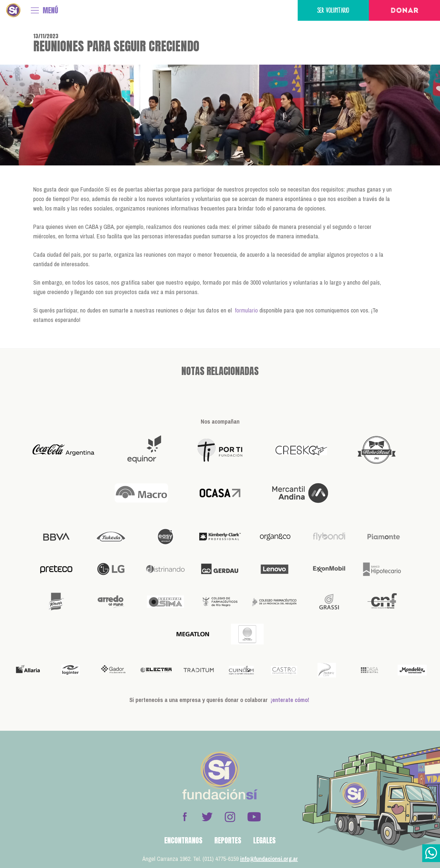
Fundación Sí (13, 10)
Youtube (254, 817)
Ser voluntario (333, 10)
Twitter (207, 817)
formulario (246, 310)
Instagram (230, 817)
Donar (405, 11)
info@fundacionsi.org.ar (269, 859)
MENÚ (50, 10)
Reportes (228, 840)
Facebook (185, 817)
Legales (264, 840)
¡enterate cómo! (290, 700)
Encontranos (183, 840)
